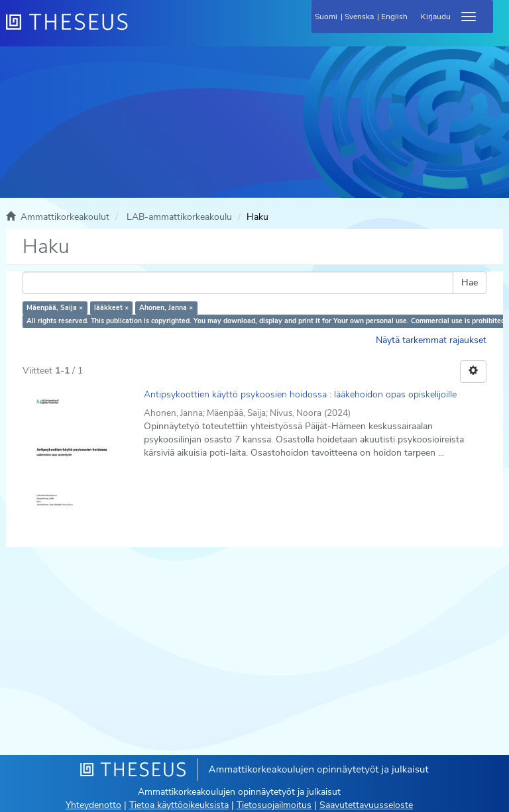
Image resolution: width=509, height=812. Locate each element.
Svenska (359, 17)
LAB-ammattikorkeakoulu (179, 217)
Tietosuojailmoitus (274, 805)
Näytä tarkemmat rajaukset (431, 340)
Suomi (326, 17)
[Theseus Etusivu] (139, 30)
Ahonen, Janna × (166, 308)
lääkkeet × (111, 308)
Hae (470, 282)
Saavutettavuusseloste (366, 805)
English (394, 17)
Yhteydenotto (93, 805)
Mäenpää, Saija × (55, 308)
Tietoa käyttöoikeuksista (179, 805)
